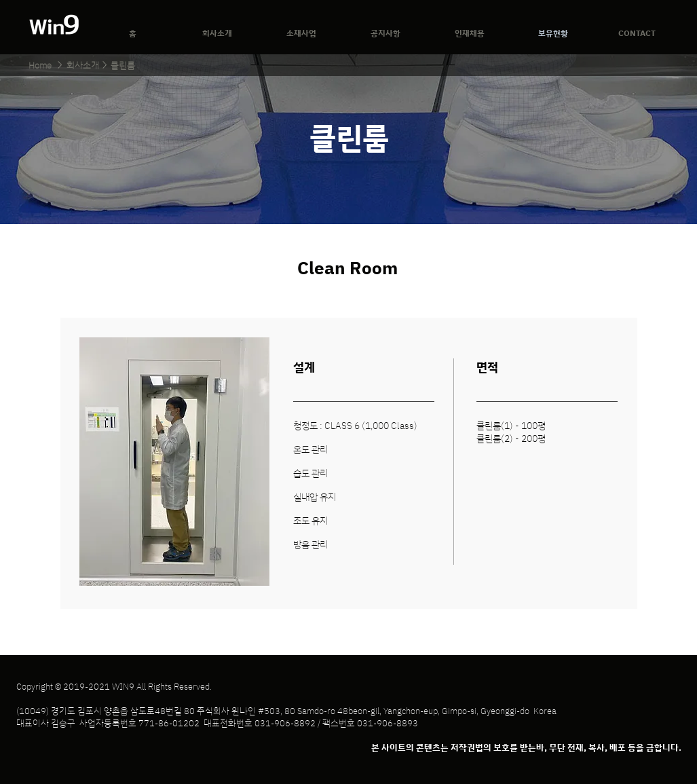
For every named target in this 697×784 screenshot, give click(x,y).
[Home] (40, 65)
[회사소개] (83, 65)
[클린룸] (123, 65)
